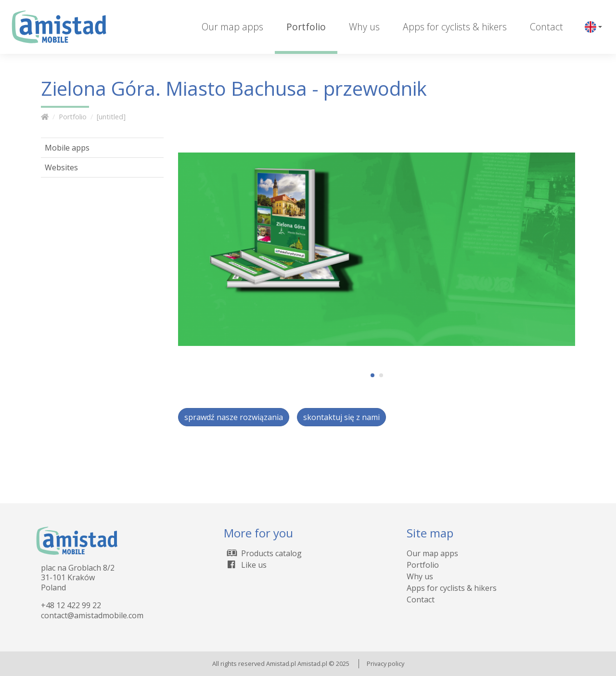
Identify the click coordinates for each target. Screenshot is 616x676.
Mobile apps (67, 148)
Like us (245, 565)
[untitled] (111, 117)
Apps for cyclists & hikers (455, 27)
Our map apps (232, 27)
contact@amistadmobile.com (92, 615)
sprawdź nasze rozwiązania (234, 417)
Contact (546, 27)
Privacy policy (385, 663)
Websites (61, 167)
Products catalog (263, 553)
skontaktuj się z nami (341, 417)
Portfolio (306, 27)
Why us (364, 27)
